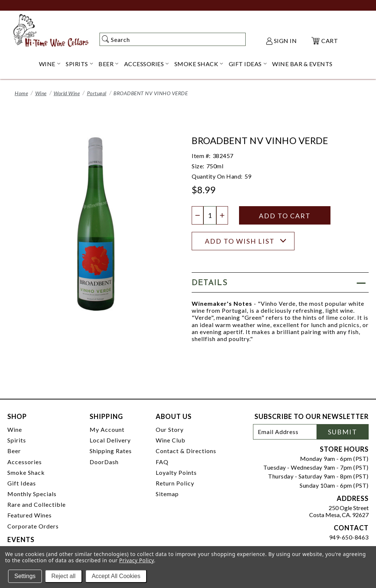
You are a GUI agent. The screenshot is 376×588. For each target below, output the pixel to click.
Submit (343, 432)
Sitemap (167, 494)
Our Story (170, 429)
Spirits (17, 440)
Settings (25, 576)
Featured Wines (30, 515)
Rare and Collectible (37, 504)
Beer (14, 451)
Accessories (25, 462)
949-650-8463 (349, 537)
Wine (41, 93)
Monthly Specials (32, 494)
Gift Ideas (22, 483)
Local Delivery (110, 440)
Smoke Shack (26, 472)
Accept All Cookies (116, 576)
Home (21, 93)
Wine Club (171, 440)
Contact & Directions (186, 451)
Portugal (97, 93)
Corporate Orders (33, 526)
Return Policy (175, 483)
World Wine (67, 93)
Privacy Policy (137, 560)
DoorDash (104, 462)
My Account (107, 429)
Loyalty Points (176, 472)
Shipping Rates (111, 451)
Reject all (64, 576)
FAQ (162, 462)
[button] (280, 282)
